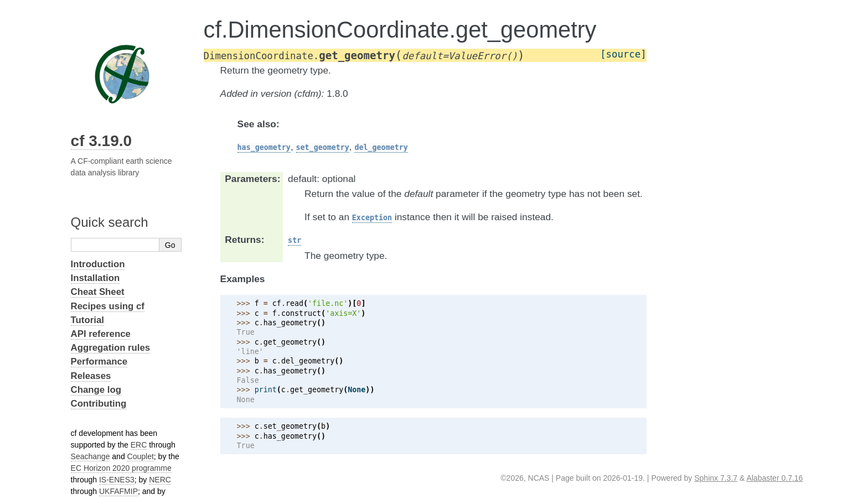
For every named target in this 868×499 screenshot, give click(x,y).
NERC (160, 480)
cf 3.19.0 (102, 141)
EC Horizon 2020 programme (121, 468)
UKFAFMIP (118, 491)
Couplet (141, 456)
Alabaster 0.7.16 (774, 478)
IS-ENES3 (117, 480)
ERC (139, 445)
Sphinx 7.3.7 (716, 478)
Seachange (91, 456)
